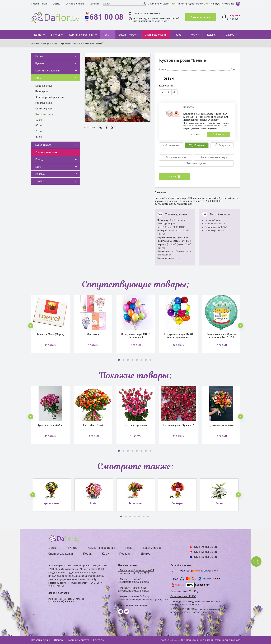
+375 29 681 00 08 (205, 547)
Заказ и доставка (59, 593)
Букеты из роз (127, 35)
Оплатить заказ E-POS (183, 596)
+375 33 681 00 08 (205, 552)
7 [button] (146, 360)
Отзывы (57, 4)
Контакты (94, 4)
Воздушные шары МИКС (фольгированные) (178, 336)
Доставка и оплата (75, 4)
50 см (39, 120)
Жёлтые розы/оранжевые (50, 97)
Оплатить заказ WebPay (184, 591)
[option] (117, 87)
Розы (107, 35)
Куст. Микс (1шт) (93, 425)
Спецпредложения (156, 35)
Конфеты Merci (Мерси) (50, 334)
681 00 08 (106, 17)
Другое (230, 35)
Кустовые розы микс (221, 425)
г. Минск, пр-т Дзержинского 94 (191, 4)
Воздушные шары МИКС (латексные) (136, 336)
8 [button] (150, 360)
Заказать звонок (201, 17)
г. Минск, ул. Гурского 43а (222, 4)
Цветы (38, 35)
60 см (39, 125)
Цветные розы (44, 109)
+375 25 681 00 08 (205, 557)
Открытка (93, 334)
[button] (31, 326)
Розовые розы (44, 103)
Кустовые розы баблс (50, 425)
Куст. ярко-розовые (136, 425)
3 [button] (128, 360)
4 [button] (132, 360)
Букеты (56, 35)
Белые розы (42, 91)
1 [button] (119, 360)
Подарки (211, 35)
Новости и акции (39, 4)
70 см (39, 131)
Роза (233, 69)
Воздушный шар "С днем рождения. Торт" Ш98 (221, 336)
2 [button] (123, 360)
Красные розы (44, 86)
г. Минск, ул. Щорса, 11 (162, 4)
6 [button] (141, 360)
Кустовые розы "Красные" (178, 425)
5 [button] (137, 360)
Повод (178, 35)
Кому (194, 35)
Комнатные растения (82, 35)
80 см (39, 137)
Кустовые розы (44, 114)
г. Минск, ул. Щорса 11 (130, 579)
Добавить (218, 134)
